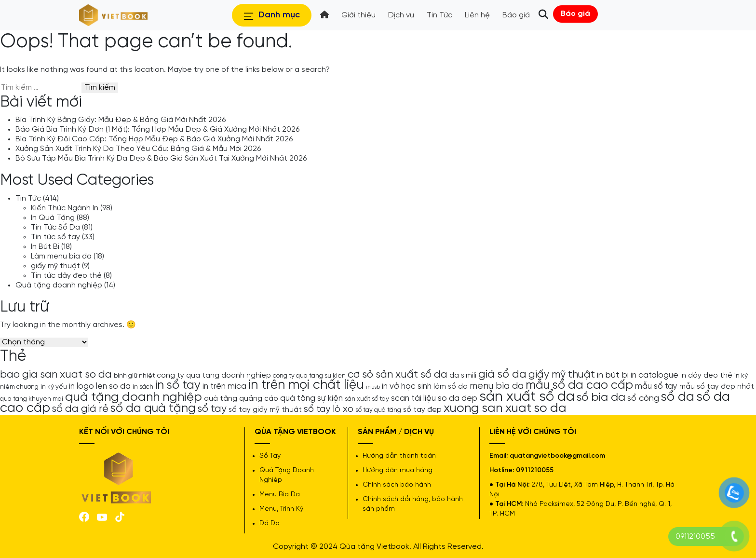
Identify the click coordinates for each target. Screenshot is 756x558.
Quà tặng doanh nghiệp (59, 285)
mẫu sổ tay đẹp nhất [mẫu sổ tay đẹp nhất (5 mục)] (717, 387)
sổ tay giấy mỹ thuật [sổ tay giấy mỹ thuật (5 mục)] (265, 410)
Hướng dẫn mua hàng (398, 470)
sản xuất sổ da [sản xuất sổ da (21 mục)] (527, 397)
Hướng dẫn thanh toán (399, 456)
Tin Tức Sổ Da (55, 227)
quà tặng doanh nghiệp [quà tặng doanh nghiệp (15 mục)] (134, 397)
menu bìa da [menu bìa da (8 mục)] (497, 386)
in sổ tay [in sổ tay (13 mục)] (178, 385)
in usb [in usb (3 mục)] (373, 387)
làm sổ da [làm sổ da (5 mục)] (451, 387)
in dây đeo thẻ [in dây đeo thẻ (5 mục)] (706, 376)
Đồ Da (270, 524)
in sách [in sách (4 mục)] (143, 387)
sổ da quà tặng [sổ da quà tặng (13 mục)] (153, 408)
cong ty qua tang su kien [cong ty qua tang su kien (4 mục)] (309, 376)
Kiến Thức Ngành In (65, 208)
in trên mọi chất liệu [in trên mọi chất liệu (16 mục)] (306, 385)
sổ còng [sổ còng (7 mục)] (643, 398)
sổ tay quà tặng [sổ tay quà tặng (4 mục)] (378, 410)
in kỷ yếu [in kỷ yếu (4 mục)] (54, 387)
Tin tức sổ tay (55, 237)
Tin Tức (28, 198)
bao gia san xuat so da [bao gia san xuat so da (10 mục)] (56, 375)
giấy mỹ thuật (55, 266)
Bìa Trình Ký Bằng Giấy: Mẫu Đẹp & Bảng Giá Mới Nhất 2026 (121, 120)
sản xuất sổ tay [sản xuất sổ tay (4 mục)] (367, 399)
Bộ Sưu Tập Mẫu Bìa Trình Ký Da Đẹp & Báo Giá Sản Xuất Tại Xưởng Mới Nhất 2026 (161, 158)
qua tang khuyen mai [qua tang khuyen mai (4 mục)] (32, 399)
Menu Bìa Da (280, 495)
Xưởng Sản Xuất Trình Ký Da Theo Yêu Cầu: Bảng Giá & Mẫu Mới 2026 (138, 149)
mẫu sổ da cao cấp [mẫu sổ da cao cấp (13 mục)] (579, 385)
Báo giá (575, 14)
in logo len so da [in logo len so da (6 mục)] (100, 386)
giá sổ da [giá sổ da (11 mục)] (502, 375)
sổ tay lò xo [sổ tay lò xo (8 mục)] (329, 409)
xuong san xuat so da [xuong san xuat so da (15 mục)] (505, 408)
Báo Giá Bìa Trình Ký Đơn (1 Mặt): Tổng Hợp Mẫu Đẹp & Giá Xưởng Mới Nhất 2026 (157, 129)
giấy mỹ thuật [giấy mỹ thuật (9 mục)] (562, 375)
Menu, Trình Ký (281, 509)
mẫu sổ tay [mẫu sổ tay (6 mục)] (656, 386)
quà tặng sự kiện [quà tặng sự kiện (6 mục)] (311, 398)
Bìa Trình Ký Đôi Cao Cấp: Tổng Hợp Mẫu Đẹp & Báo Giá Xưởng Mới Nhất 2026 (154, 139)
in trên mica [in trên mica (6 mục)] (224, 386)
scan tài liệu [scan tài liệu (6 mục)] (413, 398)
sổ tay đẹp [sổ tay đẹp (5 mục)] (422, 410)
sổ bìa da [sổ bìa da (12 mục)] (601, 398)
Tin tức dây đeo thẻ (66, 276)
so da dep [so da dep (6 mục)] (458, 398)
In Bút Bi (45, 247)
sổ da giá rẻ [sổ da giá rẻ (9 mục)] (80, 409)
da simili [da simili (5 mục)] (463, 376)
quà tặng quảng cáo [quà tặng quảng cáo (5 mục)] (241, 399)
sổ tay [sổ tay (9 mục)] (212, 409)
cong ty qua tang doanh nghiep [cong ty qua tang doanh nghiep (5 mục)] (214, 376)
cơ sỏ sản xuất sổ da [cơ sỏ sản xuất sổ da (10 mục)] (398, 375)
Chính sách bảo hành (397, 485)
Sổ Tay (270, 456)
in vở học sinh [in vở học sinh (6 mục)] (407, 386)
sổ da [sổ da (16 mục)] (678, 397)
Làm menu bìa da (61, 256)
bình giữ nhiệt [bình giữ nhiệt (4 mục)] (134, 376)
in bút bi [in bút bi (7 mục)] (613, 375)
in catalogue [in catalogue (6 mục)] (655, 375)
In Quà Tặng (53, 218)
